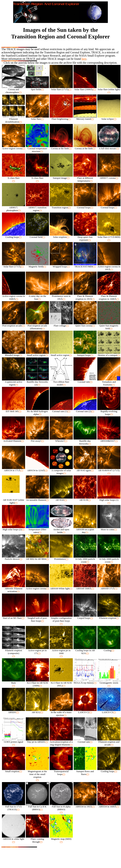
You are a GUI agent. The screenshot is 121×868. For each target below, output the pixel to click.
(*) (20, 92)
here (84, 59)
